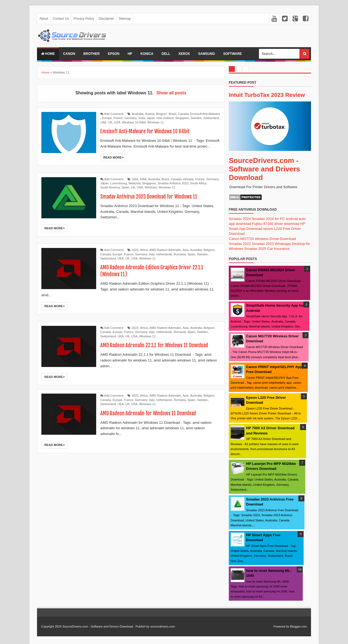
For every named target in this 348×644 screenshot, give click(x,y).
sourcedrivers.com (163, 626)
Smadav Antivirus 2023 (173, 183)
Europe (107, 118)
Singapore (182, 118)
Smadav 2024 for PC (268, 219)
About (44, 19)
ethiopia (188, 179)
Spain (125, 187)
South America (110, 187)
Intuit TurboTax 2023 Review (267, 95)
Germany (131, 118)
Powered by (281, 626)
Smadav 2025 (255, 249)
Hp (130, 54)
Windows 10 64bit (134, 122)
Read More (113, 157)
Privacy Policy (84, 19)
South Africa (198, 183)
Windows (151, 187)
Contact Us (61, 19)
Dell (166, 54)
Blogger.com (299, 626)
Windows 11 (156, 122)
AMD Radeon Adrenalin (165, 250)
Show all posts (171, 93)
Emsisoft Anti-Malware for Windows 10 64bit (148, 131)
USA (117, 122)
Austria (150, 114)
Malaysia (134, 183)
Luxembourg (119, 183)
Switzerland (211, 118)
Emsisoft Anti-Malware (205, 114)
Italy (152, 254)
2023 (135, 250)
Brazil (173, 114)
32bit (135, 179)
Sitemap (125, 19)
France (118, 118)
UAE (103, 122)
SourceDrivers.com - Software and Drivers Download (264, 169)
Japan (151, 118)
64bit (143, 179)
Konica (147, 54)
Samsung (206, 54)
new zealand (165, 118)
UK (110, 122)
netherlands (164, 254)
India (142, 118)
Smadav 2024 (240, 219)
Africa (144, 250)
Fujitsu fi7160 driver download (276, 224)
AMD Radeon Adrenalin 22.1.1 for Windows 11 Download (157, 345)
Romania (180, 254)
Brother (91, 54)
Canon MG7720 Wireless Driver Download (262, 239)
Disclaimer (106, 19)
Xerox (184, 54)
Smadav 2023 (263, 244)
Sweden (196, 118)
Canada (183, 114)
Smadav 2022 (240, 244)
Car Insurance (278, 249)
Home (48, 54)
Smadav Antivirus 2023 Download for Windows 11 (152, 197)
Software (232, 54)
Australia (138, 114)
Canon (69, 54)
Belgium (162, 114)
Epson (114, 54)
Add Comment (114, 114)
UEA (121, 258)
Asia (185, 250)
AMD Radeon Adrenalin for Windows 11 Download (151, 413)
